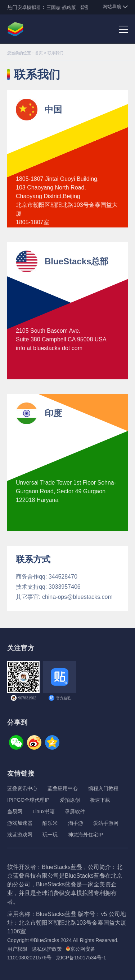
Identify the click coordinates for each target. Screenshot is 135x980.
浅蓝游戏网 (20, 835)
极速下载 (100, 800)
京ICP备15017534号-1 (81, 958)
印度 (53, 413)
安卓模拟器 (29, 7)
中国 (53, 109)
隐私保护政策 (47, 949)
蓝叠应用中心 (63, 788)
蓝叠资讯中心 (22, 788)
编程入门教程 (103, 788)
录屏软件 (75, 811)
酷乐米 (50, 823)
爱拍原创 (70, 800)
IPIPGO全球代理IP (28, 800)
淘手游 (76, 823)
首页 (39, 53)
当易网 (15, 811)
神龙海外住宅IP (85, 835)
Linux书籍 (43, 811)
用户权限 (17, 949)
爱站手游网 (106, 823)
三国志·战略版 (61, 7)
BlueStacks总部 (76, 261)
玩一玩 (50, 835)
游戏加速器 (20, 823)
